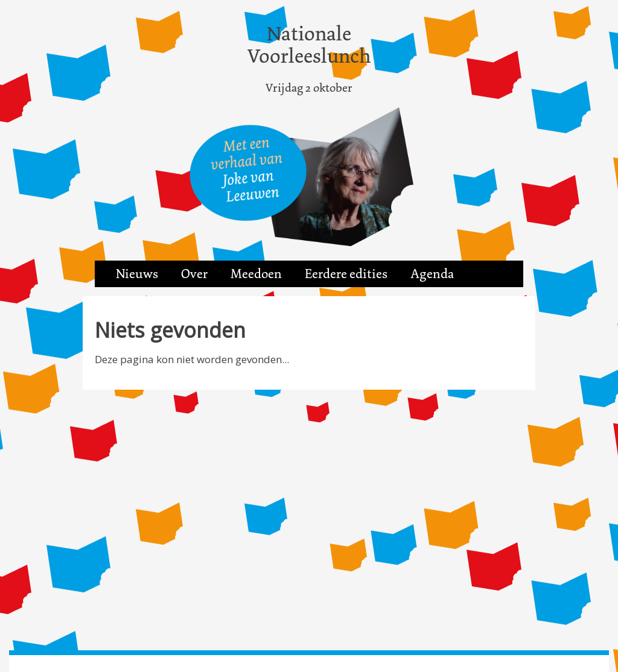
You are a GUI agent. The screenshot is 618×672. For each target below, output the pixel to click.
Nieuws (137, 274)
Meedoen (256, 274)
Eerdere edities (346, 274)
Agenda (432, 274)
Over (194, 274)
